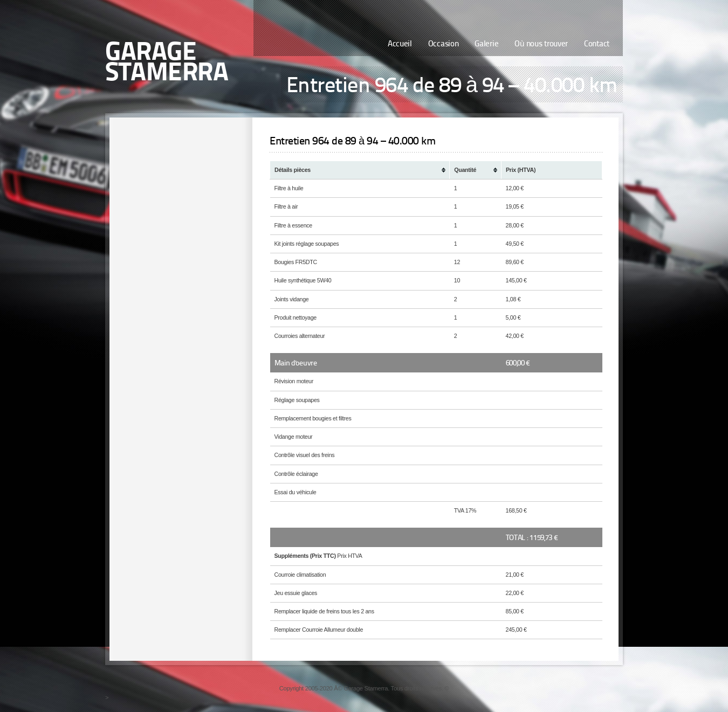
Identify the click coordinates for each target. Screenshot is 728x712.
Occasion (444, 44)
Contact (597, 44)
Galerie (486, 44)
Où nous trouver (541, 44)
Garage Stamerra (167, 64)
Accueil (400, 44)
